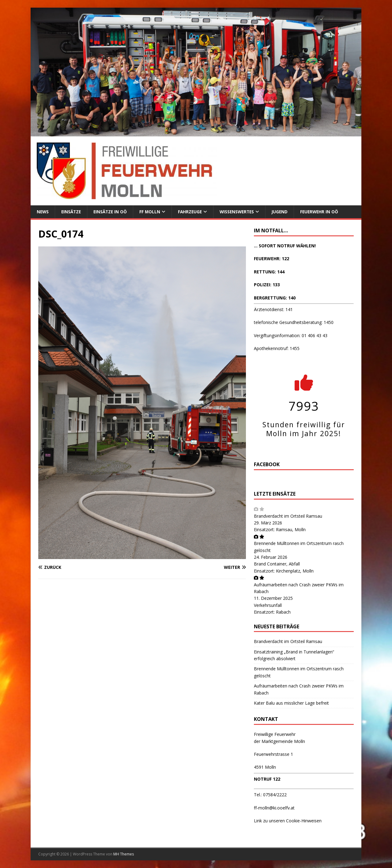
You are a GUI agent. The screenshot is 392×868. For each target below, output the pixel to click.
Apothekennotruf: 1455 (277, 349)
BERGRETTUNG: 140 (275, 298)
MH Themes (124, 854)
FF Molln (152, 212)
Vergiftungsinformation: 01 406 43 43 (291, 335)
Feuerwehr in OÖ (326, 212)
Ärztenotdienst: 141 (273, 310)
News (43, 212)
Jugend (285, 212)
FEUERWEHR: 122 (271, 259)
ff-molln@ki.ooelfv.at (274, 808)
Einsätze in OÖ (112, 212)
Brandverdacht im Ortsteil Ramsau (288, 516)
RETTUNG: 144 (269, 272)
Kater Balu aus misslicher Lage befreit (291, 703)
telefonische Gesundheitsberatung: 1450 (294, 323)
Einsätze (72, 212)
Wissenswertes (241, 212)
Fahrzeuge (193, 212)
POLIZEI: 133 (267, 285)
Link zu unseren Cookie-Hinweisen (288, 821)
